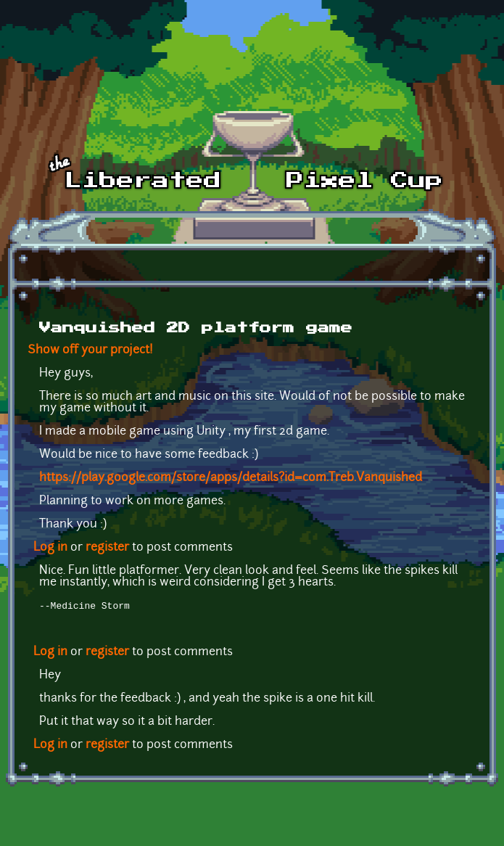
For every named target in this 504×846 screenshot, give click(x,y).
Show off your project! (90, 350)
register (107, 548)
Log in (50, 548)
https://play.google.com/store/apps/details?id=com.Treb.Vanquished (231, 478)
